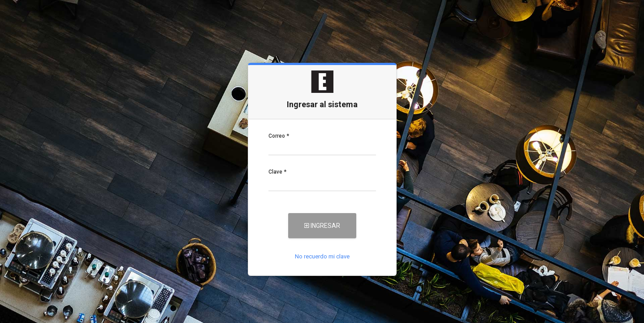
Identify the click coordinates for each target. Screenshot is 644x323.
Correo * (279, 136)
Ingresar (322, 226)
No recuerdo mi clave (322, 256)
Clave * (277, 172)
